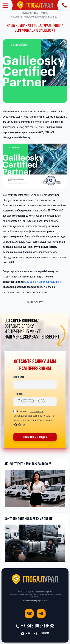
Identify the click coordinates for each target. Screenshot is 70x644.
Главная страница (30, 14)
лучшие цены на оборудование (43, 282)
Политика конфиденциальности (35, 601)
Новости (43, 14)
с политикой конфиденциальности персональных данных (34, 415)
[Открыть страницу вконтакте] (29, 614)
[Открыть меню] (6, 5)
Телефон (18, 394)
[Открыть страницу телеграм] (41, 614)
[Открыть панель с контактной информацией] (64, 5)
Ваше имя (19, 378)
